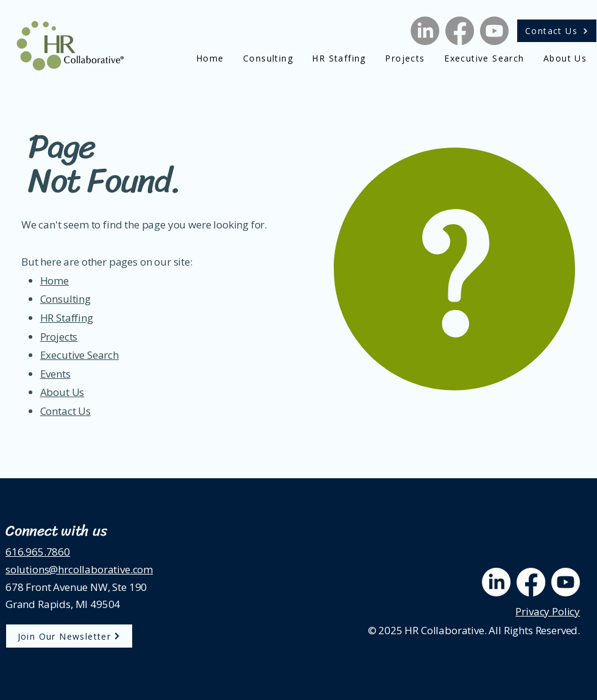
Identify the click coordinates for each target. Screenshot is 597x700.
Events (55, 374)
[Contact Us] (557, 31)
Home (55, 281)
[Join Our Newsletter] (69, 636)
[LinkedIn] (425, 31)
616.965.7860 (38, 552)
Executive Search (79, 355)
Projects (59, 337)
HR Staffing (67, 318)
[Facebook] (460, 31)
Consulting (65, 299)
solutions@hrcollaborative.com (79, 569)
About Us (62, 392)
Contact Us (65, 411)
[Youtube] (494, 31)
